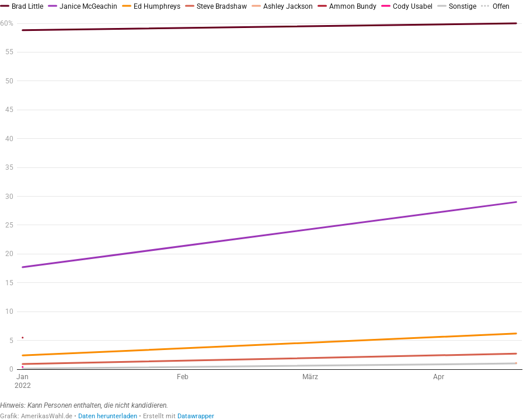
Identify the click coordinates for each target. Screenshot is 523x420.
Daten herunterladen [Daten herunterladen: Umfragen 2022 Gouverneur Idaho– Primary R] (108, 416)
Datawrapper (196, 416)
